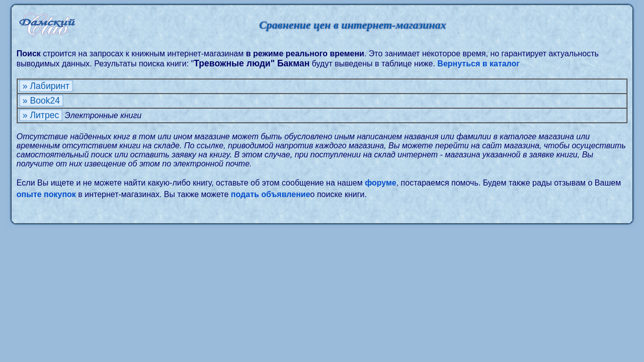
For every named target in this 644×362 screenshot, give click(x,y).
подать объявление (271, 194)
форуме (381, 183)
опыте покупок (46, 194)
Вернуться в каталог (478, 64)
